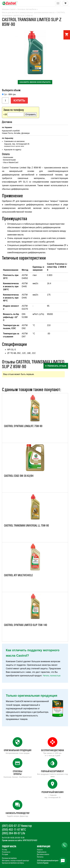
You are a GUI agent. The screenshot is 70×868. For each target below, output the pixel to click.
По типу (4, 850)
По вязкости (6, 852)
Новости (40, 850)
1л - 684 (10, 94)
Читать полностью (52, 676)
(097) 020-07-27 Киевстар (17, 826)
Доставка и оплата (43, 854)
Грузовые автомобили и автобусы (13, 863)
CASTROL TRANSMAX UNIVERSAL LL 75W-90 (26, 526)
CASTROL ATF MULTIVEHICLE (18, 575)
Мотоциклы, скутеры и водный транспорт (16, 861)
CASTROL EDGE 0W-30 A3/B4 (19, 476)
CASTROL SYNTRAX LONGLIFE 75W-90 (23, 426)
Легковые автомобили (9, 858)
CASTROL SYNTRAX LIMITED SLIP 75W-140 (26, 625)
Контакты (40, 857)
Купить (19, 100)
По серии (5, 854)
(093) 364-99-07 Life (14, 833)
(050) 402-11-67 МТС (14, 829)
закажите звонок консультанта (35, 82)
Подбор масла (42, 852)
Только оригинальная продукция (32, 696)
